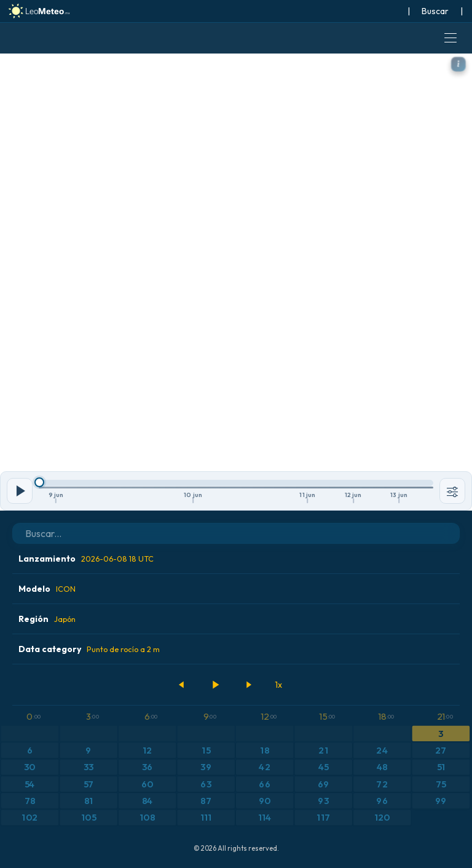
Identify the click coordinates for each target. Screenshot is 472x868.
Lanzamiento (86, 559)
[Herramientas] (452, 491)
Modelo (47, 589)
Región (47, 619)
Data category (89, 649)
